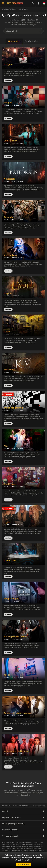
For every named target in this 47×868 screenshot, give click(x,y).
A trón (7, 332)
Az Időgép (9, 217)
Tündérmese (10, 484)
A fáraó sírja (10, 560)
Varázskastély (11, 141)
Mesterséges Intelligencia (16, 751)
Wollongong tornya (13, 408)
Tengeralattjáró (11, 599)
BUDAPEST (7, 105)
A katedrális (10, 179)
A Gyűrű (8, 293)
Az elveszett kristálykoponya (18, 713)
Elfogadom (24, 864)
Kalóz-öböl (9, 370)
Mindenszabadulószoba (9, 9)
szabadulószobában (19, 851)
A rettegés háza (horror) (16, 637)
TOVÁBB (8, 118)
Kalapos (8, 103)
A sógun (8, 65)
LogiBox (8, 522)
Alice (6, 446)
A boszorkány (10, 255)
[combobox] (38, 3)
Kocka (7, 675)
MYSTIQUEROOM (18, 105)
